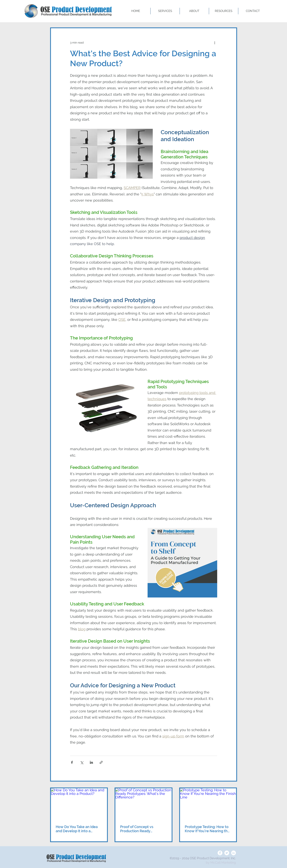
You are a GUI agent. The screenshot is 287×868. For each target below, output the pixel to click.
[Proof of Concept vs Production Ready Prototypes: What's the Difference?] (143, 804)
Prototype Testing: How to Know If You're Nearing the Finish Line (207, 829)
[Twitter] (227, 853)
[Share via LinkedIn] (91, 762)
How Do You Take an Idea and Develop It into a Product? (77, 829)
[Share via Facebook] (72, 762)
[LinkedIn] (233, 853)
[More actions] (215, 43)
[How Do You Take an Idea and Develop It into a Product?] (79, 804)
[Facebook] (220, 853)
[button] (165, 11)
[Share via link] (101, 762)
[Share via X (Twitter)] (82, 762)
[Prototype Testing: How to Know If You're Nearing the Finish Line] (208, 804)
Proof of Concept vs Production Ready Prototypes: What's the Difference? (140, 829)
